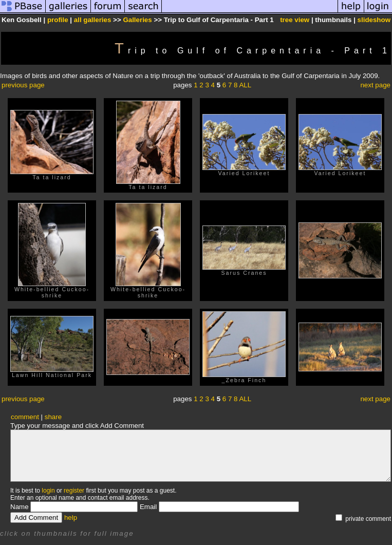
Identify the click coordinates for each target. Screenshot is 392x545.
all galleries (93, 20)
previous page (23, 85)
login (48, 491)
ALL (245, 85)
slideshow (374, 20)
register (74, 491)
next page (375, 85)
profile (58, 20)
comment (25, 417)
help (71, 518)
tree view (295, 20)
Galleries (137, 20)
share (53, 417)
